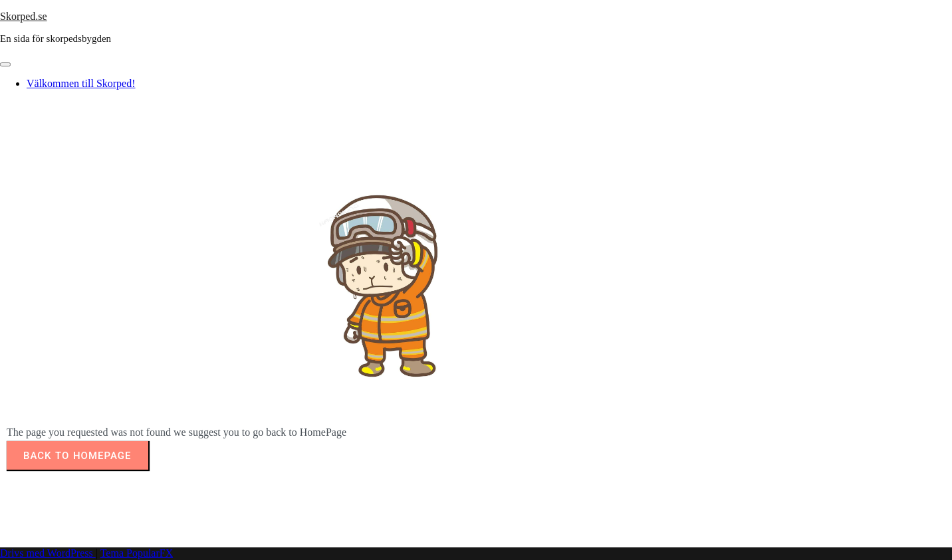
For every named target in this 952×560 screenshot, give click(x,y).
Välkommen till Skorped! (81, 83)
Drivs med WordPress (48, 553)
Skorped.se (24, 16)
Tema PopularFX (137, 553)
